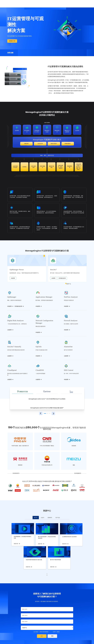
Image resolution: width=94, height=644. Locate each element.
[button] (42, 634)
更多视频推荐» (79, 471)
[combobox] (47, 625)
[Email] (47, 619)
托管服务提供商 (62, 275)
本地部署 (26, 275)
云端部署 (53, 275)
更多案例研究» (15, 471)
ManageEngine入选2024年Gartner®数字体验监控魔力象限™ (47, 405)
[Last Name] (47, 607)
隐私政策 (51, 629)
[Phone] (47, 613)
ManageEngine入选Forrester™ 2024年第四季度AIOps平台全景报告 (47, 396)
